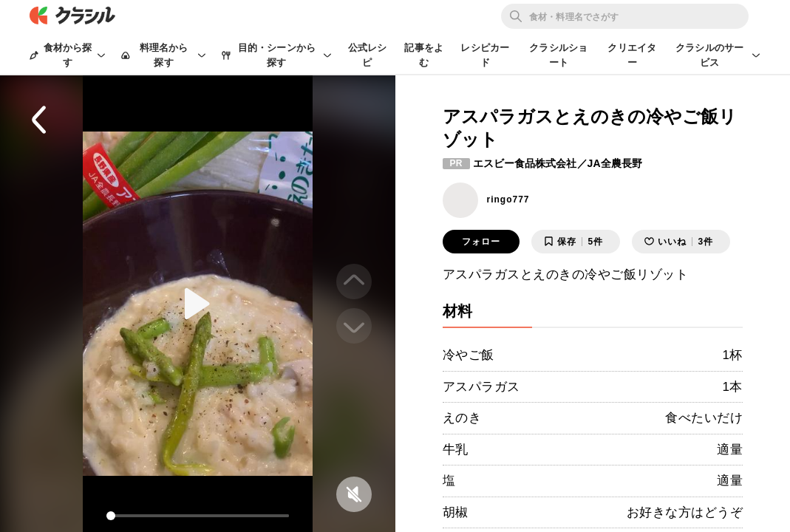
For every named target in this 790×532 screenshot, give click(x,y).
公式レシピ (368, 55)
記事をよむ (424, 55)
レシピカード (485, 55)
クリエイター (632, 55)
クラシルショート (558, 55)
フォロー (481, 242)
